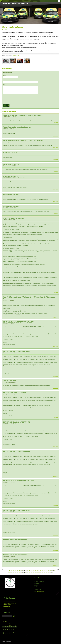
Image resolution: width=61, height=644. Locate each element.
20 (40, 569)
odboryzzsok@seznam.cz (39, 592)
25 (50, 569)
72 (50, 572)
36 (23, 571)
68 (42, 572)
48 (48, 571)
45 (42, 571)
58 (21, 572)
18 (36, 569)
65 (36, 572)
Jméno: (5, 76)
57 (19, 572)
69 (44, 572)
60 (26, 572)
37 (26, 571)
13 (26, 569)
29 (9, 571)
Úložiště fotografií (7, 606)
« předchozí (3, 569)
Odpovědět (56, 122)
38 (28, 571)
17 (34, 569)
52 (9, 572)
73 (52, 572)
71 (48, 572)
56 (17, 572)
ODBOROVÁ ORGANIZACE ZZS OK (14, 3)
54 (13, 572)
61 (28, 572)
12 (24, 569)
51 (55, 571)
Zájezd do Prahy (16, 55)
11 (22, 569)
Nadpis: (5, 80)
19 (38, 569)
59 (23, 572)
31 (13, 571)
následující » (58, 569)
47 (46, 571)
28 (7, 571)
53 (11, 572)
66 (38, 572)
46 (44, 571)
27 (55, 569)
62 (30, 572)
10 (20, 569)
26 (53, 569)
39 (30, 571)
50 (52, 571)
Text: (4, 85)
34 (19, 571)
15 (30, 569)
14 (28, 569)
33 (17, 571)
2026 (10, 625)
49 (50, 571)
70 (46, 572)
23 (46, 569)
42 (36, 571)
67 (40, 572)
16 (32, 569)
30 (11, 571)
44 (40, 571)
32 (15, 571)
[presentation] (31, 99)
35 (21, 571)
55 (15, 572)
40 (32, 571)
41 (34, 571)
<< (3, 624)
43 (38, 571)
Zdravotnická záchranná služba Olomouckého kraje (10, 604)
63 (32, 572)
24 (48, 569)
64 (34, 572)
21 (43, 569)
